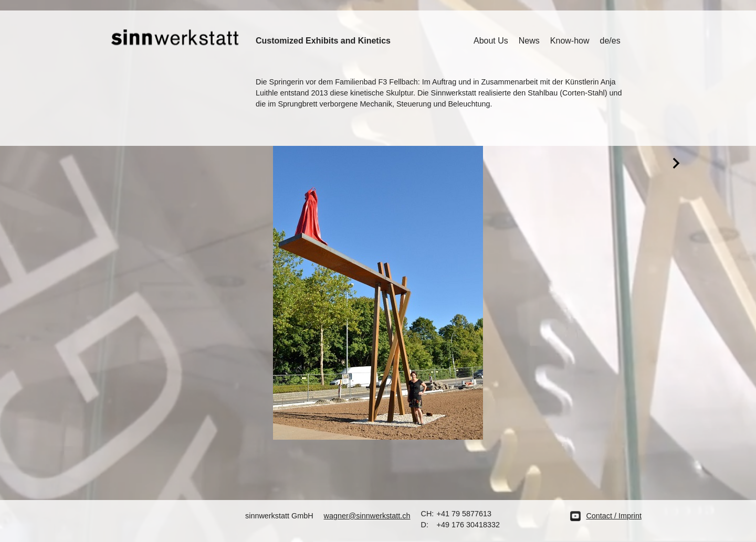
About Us (491, 41)
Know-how (570, 41)
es (616, 41)
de (605, 41)
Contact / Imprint (614, 516)
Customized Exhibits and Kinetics (323, 41)
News (529, 41)
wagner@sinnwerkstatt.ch (367, 516)
